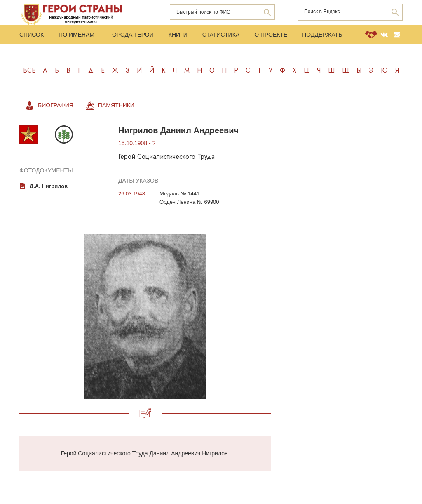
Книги (178, 35)
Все (29, 70)
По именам (76, 35)
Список (32, 35)
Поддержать (322, 35)
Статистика (221, 35)
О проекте (271, 35)
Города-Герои (131, 35)
